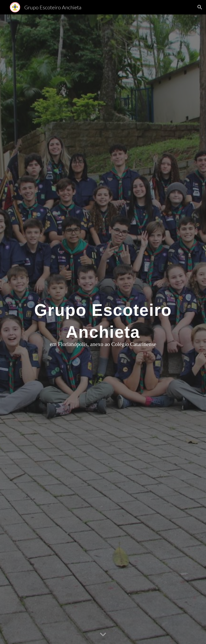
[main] (103, 329)
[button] (200, 7)
